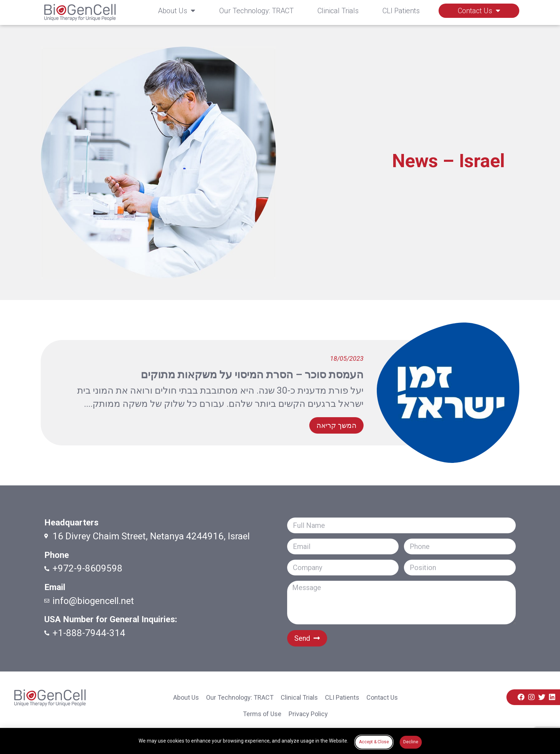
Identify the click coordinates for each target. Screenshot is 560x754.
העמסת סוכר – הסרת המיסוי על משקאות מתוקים (252, 374)
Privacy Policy (308, 714)
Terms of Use (262, 714)
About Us (177, 11)
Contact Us (479, 11)
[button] (336, 425)
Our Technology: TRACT (256, 11)
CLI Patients (401, 11)
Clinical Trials (338, 11)
